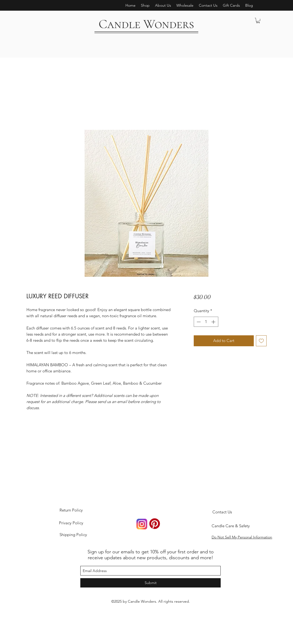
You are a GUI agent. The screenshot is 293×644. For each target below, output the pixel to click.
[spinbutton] (206, 322)
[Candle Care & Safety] (231, 526)
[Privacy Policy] (71, 523)
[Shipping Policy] (73, 535)
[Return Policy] (71, 510)
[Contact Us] (222, 512)
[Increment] (214, 322)
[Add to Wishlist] (261, 341)
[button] (163, 5)
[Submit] (151, 583)
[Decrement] (198, 322)
